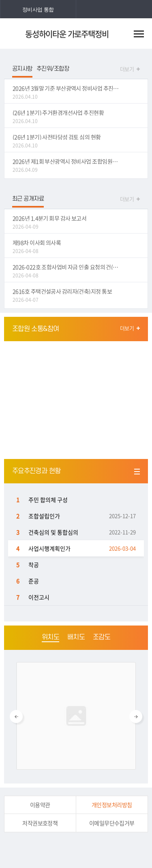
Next (136, 716)
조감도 (102, 637)
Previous (16, 716)
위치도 (50, 637)
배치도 (76, 637)
